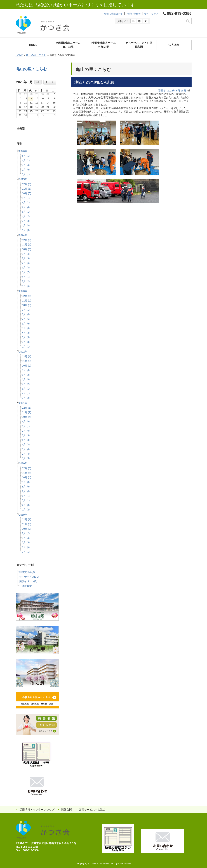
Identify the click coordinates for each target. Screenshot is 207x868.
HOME (19, 55)
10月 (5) (27, 193)
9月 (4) (26, 254)
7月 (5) (26, 379)
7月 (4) (26, 207)
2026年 (23, 151)
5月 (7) (26, 272)
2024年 (23, 235)
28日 (184, 91)
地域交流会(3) (27, 572)
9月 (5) (26, 422)
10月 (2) (27, 366)
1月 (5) (26, 458)
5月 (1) (26, 156)
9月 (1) (26, 198)
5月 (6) (26, 328)
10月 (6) (27, 249)
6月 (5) (26, 547)
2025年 (23, 179)
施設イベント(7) (28, 581)
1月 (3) (26, 230)
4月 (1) (26, 160)
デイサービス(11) (29, 577)
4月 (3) (26, 333)
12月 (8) (27, 408)
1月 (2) (26, 398)
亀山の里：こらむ (36, 55)
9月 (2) (26, 533)
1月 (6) (26, 286)
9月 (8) (26, 482)
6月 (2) (26, 384)
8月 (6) (26, 487)
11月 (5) (27, 189)
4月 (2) (26, 216)
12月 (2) (27, 240)
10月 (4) (27, 417)
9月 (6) (26, 370)
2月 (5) (26, 170)
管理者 (162, 91)
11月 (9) (27, 301)
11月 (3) (27, 361)
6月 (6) (26, 324)
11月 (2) (27, 245)
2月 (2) (26, 281)
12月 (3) (27, 356)
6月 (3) (26, 268)
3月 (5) (26, 337)
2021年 (23, 403)
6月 (178, 91)
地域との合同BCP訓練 (94, 82)
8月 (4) (26, 314)
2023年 (23, 291)
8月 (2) (26, 375)
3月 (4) (26, 165)
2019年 (23, 515)
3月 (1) (26, 552)
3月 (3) (26, 221)
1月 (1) (26, 174)
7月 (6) (26, 263)
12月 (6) (27, 184)
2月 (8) (26, 225)
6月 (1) (26, 212)
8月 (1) (26, 202)
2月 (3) (26, 342)
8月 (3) (26, 258)
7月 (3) (26, 542)
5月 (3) (26, 440)
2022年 (23, 352)
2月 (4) (26, 454)
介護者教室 (25, 586)
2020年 (23, 463)
